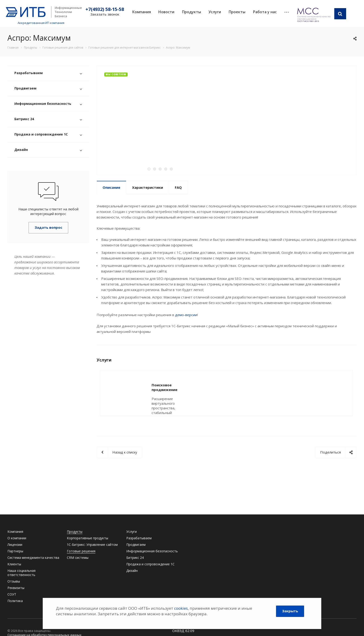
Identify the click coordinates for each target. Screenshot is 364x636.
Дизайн (21, 150)
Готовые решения (81, 551)
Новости (166, 12)
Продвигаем (25, 88)
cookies (181, 608)
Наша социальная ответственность (21, 573)
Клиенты (14, 564)
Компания (142, 12)
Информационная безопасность (43, 104)
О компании (17, 538)
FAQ (178, 187)
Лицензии (15, 545)
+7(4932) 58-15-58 (105, 9)
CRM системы (78, 558)
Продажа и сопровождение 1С (41, 134)
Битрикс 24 (24, 119)
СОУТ (12, 594)
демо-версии (186, 315)
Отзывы (14, 581)
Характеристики (148, 187)
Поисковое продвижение (175, 385)
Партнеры (15, 551)
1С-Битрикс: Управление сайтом (92, 545)
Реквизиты (16, 588)
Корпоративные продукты (88, 538)
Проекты (237, 12)
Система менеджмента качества (33, 558)
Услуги (215, 12)
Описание (111, 187)
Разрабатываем (29, 73)
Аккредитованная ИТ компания (41, 23)
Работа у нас (265, 12)
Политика (15, 601)
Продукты (192, 12)
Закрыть (290, 611)
